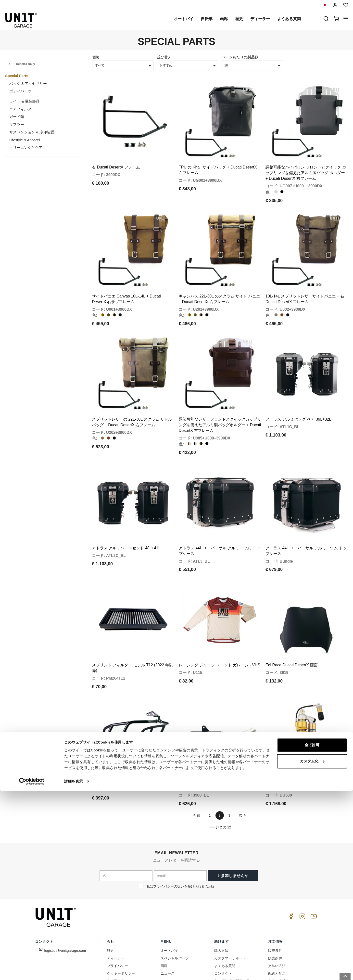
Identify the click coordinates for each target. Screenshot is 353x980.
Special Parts (17, 76)
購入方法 (221, 899)
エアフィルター (22, 109)
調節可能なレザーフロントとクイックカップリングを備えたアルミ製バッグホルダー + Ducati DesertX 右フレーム (220, 399)
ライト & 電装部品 (24, 101)
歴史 (239, 19)
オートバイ (184, 19)
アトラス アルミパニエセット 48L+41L (126, 514)
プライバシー (117, 915)
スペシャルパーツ (175, 907)
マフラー (17, 124)
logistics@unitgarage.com (65, 899)
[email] (180, 824)
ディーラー (260, 19)
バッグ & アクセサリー (28, 84)
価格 (96, 57)
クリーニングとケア (26, 148)
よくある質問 (289, 19)
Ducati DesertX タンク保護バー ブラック (128, 731)
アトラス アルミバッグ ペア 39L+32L (298, 393)
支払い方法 (277, 915)
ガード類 (17, 117)
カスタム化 (312, 950)
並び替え (164, 57)
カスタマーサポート (230, 907)
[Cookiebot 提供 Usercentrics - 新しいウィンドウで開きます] (32, 970)
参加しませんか (233, 824)
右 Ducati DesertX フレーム (116, 159)
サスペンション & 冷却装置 (32, 132)
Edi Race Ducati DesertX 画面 (292, 622)
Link (210, 835)
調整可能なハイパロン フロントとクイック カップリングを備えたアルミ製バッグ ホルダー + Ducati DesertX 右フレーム (306, 164)
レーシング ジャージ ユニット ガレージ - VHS (219, 622)
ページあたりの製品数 (240, 57)
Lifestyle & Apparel (25, 140)
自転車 (207, 19)
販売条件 (275, 899)
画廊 (224, 19)
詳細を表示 (74, 970)
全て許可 (312, 934)
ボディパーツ (20, 91)
